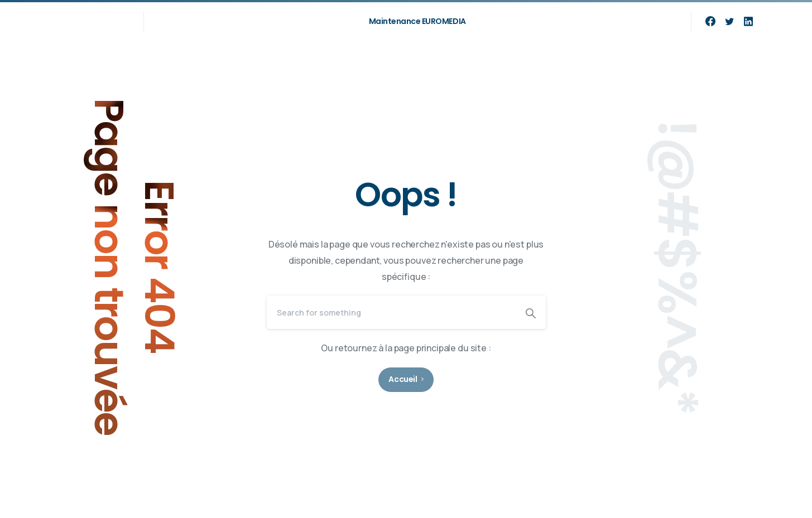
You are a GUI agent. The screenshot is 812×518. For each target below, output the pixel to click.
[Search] (391, 312)
